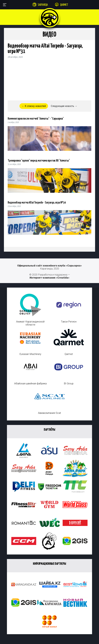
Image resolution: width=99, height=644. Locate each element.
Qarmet (64, 5)
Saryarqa (43, 5)
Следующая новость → (64, 106)
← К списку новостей (34, 106)
